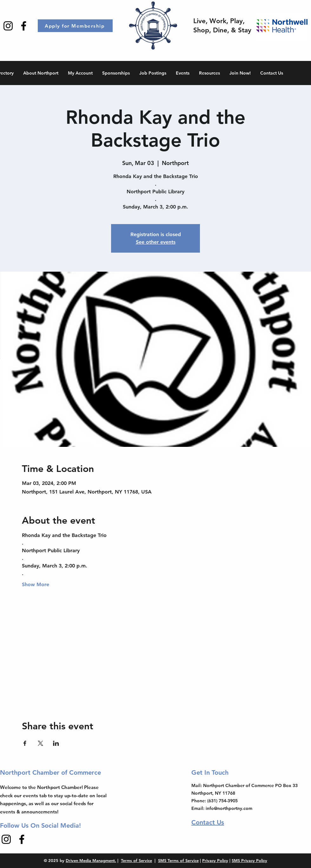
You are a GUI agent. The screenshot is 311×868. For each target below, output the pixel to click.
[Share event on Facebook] (25, 743)
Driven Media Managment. (91, 860)
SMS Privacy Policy (249, 860)
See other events (156, 242)
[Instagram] (8, 26)
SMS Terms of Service (178, 860)
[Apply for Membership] (75, 26)
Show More (36, 584)
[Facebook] (24, 26)
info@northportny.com (229, 808)
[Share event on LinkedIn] (56, 743)
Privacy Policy (215, 860)
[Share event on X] (40, 743)
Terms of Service (136, 860)
